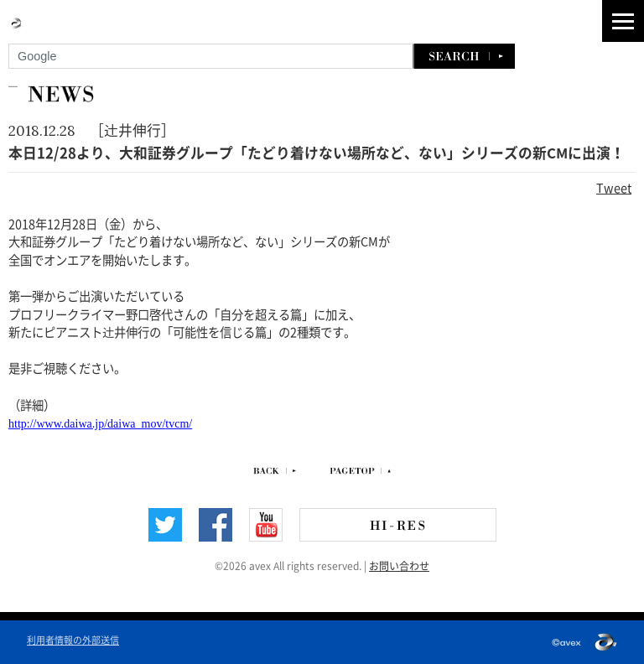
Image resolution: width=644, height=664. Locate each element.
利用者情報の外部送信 (73, 639)
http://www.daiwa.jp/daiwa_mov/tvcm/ (100, 424)
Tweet (614, 187)
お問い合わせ (399, 565)
